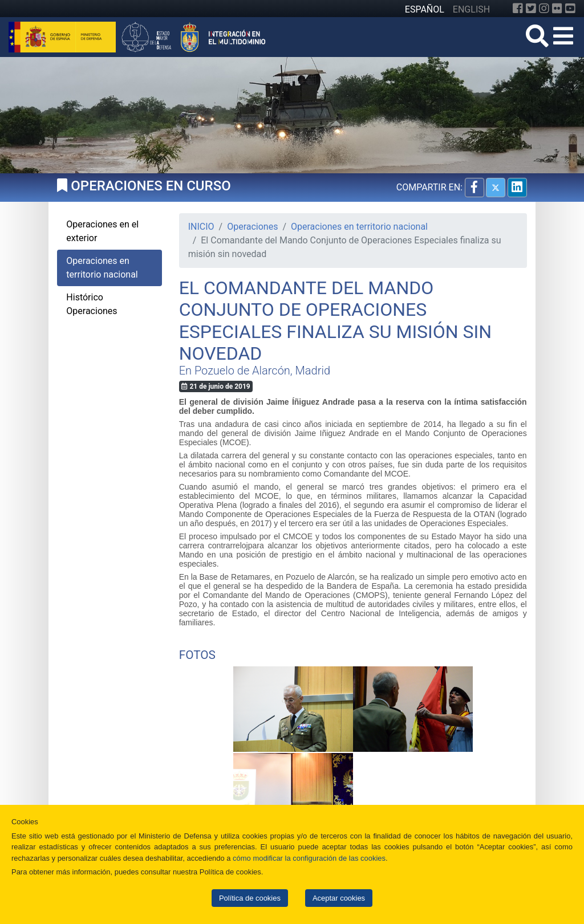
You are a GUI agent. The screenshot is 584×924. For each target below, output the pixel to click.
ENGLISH (471, 9)
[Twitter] (531, 9)
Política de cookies (250, 898)
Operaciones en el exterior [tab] (102, 231)
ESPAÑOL (425, 9)
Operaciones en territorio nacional (359, 227)
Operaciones (252, 227)
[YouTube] (570, 9)
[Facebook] (518, 9)
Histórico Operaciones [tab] (92, 304)
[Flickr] (557, 9)
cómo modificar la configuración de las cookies (309, 858)
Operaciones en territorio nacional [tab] (102, 268)
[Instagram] (544, 9)
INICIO (201, 227)
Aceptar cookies (339, 898)
